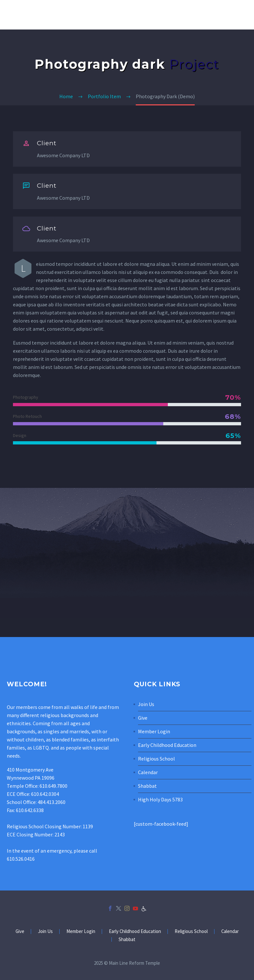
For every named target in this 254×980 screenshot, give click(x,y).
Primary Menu (241, 15)
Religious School (156, 759)
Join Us (146, 704)
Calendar (148, 772)
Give (143, 718)
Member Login (154, 731)
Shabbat (147, 786)
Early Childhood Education (167, 745)
